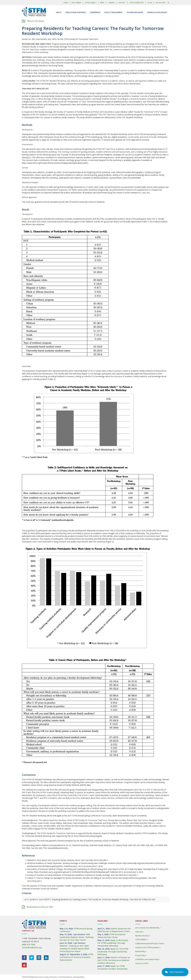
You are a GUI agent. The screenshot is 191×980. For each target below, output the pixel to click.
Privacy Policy (79, 977)
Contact (122, 3)
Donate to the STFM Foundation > (148, 947)
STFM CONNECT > (142, 940)
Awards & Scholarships (157, 12)
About (59, 12)
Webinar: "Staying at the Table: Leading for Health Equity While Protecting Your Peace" (74, 949)
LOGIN (150, 3)
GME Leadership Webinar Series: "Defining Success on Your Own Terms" (77, 937)
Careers (111, 3)
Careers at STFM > (142, 963)
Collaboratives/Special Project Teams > (150, 944)
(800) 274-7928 (28, 944)
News (102, 3)
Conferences (95, 12)
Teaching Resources (135, 12)
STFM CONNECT (91, 3)
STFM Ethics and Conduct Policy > (148, 959)
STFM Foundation (136, 3)
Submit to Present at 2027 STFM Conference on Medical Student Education (114, 960)
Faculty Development (113, 12)
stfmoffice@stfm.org (32, 947)
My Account (161, 3)
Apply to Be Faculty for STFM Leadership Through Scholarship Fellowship (113, 943)
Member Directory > (143, 936)
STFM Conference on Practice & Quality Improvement (76, 957)
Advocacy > (140, 932)
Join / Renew (76, 3)
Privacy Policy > (141, 955)
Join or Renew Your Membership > (148, 928)
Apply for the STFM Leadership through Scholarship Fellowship (113, 952)
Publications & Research (76, 12)
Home (66, 3)
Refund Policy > (141, 951)
